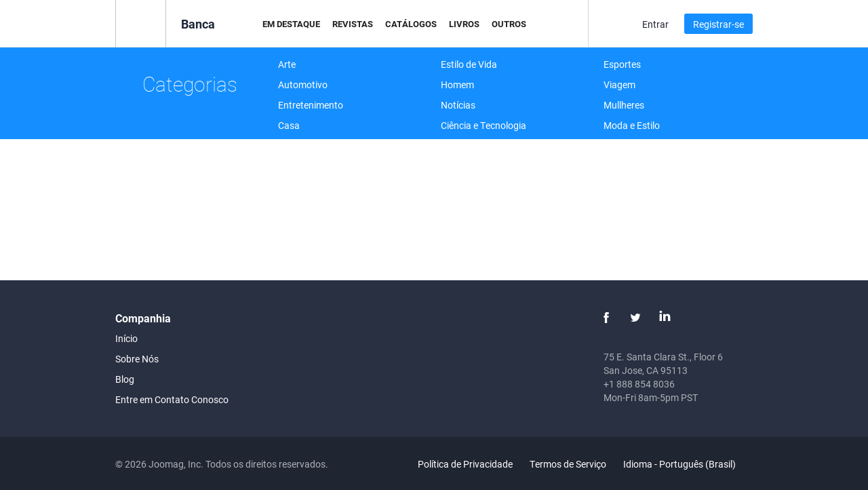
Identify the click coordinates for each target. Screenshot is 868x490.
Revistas (353, 24)
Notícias (458, 105)
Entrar (655, 24)
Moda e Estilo (632, 125)
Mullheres (624, 105)
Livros (464, 24)
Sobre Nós (137, 359)
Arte (287, 64)
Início (126, 338)
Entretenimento (311, 105)
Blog (125, 379)
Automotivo (303, 84)
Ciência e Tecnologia (484, 125)
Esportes (622, 64)
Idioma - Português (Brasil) (687, 464)
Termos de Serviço (568, 464)
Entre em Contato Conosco (172, 399)
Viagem (619, 84)
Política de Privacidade (465, 464)
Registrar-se (718, 24)
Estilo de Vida (469, 64)
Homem (457, 84)
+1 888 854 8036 (639, 384)
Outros (509, 24)
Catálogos (411, 24)
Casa (289, 125)
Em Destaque (291, 24)
